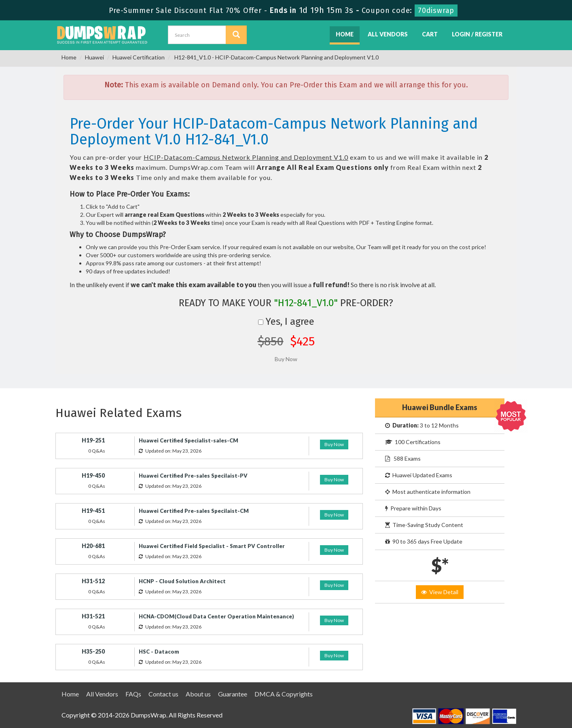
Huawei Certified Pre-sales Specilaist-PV (193, 476)
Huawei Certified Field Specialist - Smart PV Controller (212, 546)
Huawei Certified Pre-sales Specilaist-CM (194, 511)
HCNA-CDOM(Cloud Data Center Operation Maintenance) (216, 616)
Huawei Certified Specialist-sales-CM (189, 440)
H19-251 (93, 440)
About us (198, 694)
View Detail (440, 592)
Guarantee (233, 694)
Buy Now (334, 444)
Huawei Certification (139, 57)
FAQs (133, 694)
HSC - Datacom (159, 652)
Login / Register (477, 34)
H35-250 (93, 651)
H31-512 (93, 581)
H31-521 (93, 616)
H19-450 (93, 475)
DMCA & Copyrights (284, 694)
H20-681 (93, 546)
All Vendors (388, 34)
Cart (430, 34)
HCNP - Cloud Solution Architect (182, 581)
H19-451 (93, 511)
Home (345, 34)
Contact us (163, 694)
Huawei (94, 57)
